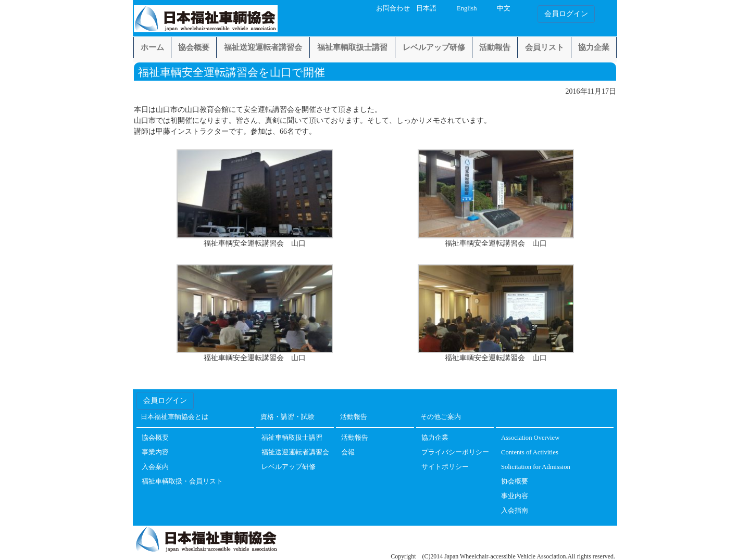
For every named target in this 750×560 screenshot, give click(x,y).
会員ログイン (566, 14)
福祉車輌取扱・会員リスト (182, 482)
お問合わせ (393, 8)
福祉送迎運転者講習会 (263, 47)
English (467, 8)
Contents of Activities (530, 453)
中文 (504, 8)
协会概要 (515, 482)
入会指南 (515, 511)
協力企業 (594, 47)
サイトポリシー (445, 467)
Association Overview (530, 438)
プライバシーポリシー (455, 453)
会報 (348, 453)
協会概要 (194, 47)
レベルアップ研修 (434, 47)
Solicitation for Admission (536, 467)
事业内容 (515, 496)
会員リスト (545, 47)
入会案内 (155, 467)
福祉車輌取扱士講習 (352, 47)
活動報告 (495, 47)
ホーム (152, 47)
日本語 (426, 8)
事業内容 (155, 453)
